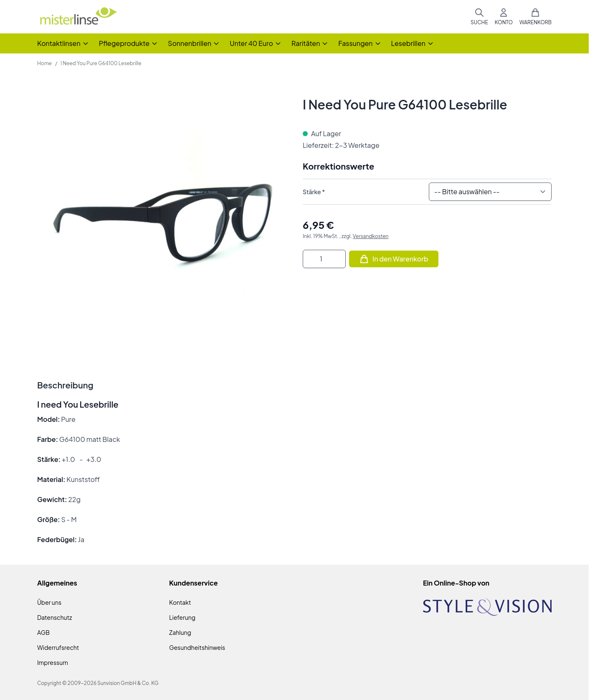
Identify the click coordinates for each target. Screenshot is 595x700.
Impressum (53, 662)
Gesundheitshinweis (197, 647)
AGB (43, 632)
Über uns (49, 602)
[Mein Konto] (504, 17)
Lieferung (182, 617)
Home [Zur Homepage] (44, 63)
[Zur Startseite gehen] (78, 17)
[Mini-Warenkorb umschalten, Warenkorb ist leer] (535, 17)
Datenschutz (54, 617)
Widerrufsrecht (58, 647)
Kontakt (180, 602)
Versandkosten (371, 236)
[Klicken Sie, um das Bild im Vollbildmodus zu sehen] (162, 221)
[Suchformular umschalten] (479, 17)
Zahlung (180, 632)
